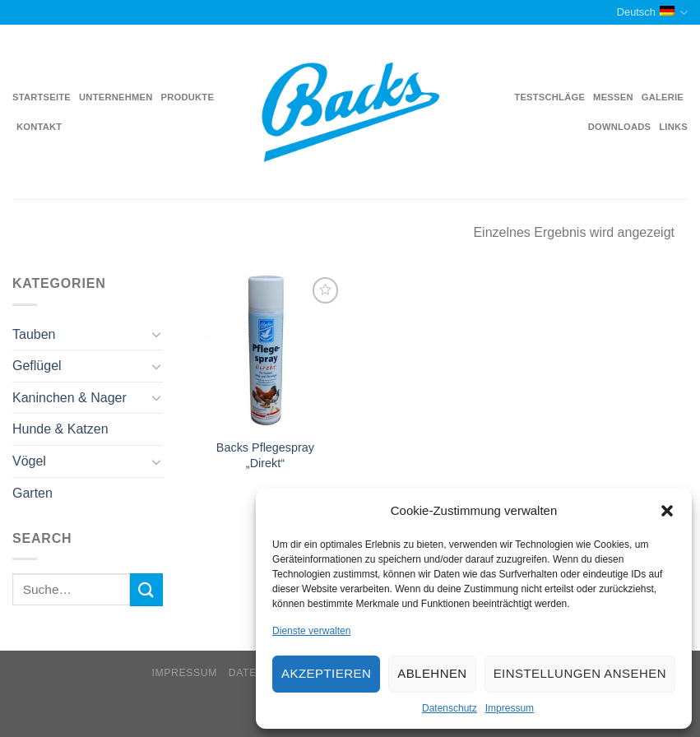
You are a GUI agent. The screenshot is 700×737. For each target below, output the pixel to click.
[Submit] (146, 589)
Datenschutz (450, 708)
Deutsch (652, 13)
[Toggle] (156, 334)
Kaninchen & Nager (70, 398)
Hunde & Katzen (60, 429)
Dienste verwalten (311, 631)
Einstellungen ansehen (580, 673)
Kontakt (39, 127)
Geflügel (37, 366)
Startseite (42, 97)
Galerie (663, 97)
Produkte (188, 97)
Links (673, 127)
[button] (667, 511)
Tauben (34, 334)
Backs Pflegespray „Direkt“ (265, 455)
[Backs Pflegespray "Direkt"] (266, 351)
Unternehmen (116, 97)
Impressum (510, 708)
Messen (613, 97)
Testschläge (549, 97)
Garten (32, 493)
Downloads (620, 127)
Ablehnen (432, 673)
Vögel (29, 461)
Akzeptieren (326, 673)
